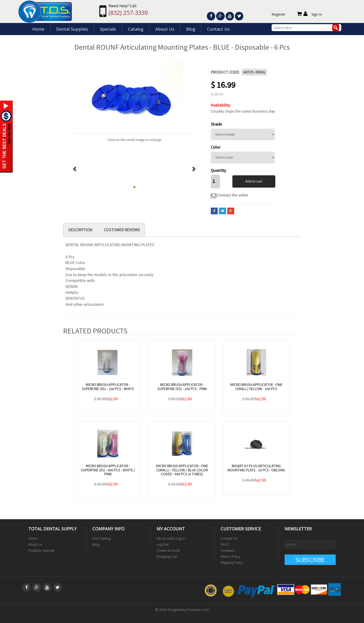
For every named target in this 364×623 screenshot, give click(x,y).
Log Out (163, 544)
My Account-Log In (171, 538)
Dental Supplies (72, 29)
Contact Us (218, 29)
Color (216, 147)
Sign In (317, 14)
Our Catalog (101, 538)
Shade (216, 124)
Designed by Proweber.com (188, 610)
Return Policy (230, 556)
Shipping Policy (232, 563)
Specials (108, 29)
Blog (191, 29)
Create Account (168, 550)
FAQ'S (225, 544)
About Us (165, 29)
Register (279, 14)
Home (38, 29)
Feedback (228, 550)
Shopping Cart (167, 556)
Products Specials (42, 550)
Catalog (136, 29)
